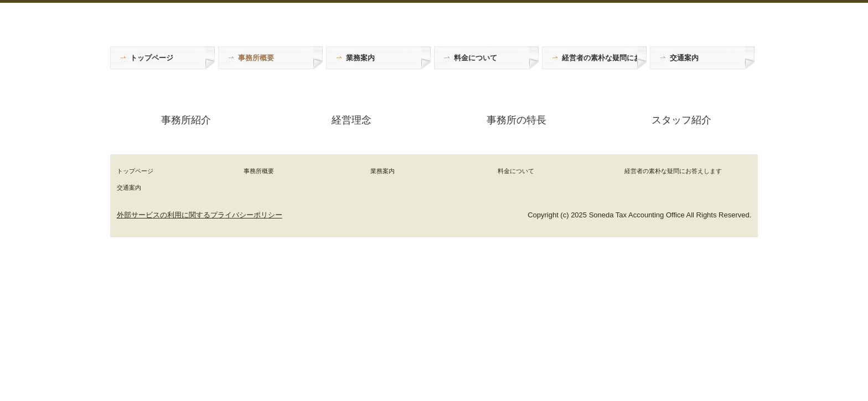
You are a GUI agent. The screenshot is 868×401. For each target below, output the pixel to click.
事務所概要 (256, 58)
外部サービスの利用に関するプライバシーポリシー (200, 215)
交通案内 (684, 58)
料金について (476, 58)
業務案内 (360, 58)
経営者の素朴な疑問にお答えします (600, 58)
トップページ (152, 58)
